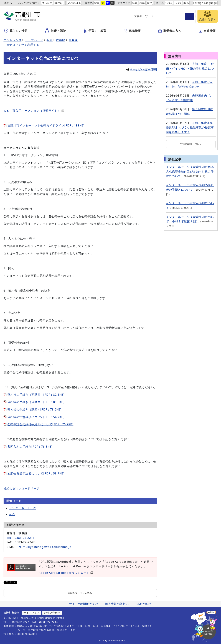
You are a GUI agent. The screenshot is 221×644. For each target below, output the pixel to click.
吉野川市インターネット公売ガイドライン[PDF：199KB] (46, 125)
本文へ (8, 3)
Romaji (59, 3)
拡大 (135, 3)
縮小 (150, 3)
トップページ (34, 40)
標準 (97, 3)
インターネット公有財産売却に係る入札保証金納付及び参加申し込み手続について (190, 171)
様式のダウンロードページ (22, 488)
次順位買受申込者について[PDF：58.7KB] (36, 473)
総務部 (61, 40)
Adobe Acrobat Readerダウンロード (66, 573)
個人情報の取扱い (117, 604)
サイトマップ (31, 613)
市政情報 (207, 31)
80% (186, 3)
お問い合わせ (52, 613)
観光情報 (132, 31)
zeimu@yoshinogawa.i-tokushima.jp (45, 547)
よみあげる (74, 3)
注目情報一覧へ (191, 144)
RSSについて (143, 604)
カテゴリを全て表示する (23, 45)
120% (169, 3)
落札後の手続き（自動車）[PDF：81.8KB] (36, 402)
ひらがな (47, 3)
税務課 (73, 40)
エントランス (13, 40)
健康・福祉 (55, 31)
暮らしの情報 (16, 31)
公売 (12, 514)
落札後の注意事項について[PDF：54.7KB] (36, 417)
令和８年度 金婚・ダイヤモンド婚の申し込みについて (190, 68)
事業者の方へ (170, 31)
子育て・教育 (95, 31)
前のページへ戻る (80, 593)
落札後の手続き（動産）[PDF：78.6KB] (35, 409)
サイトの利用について (84, 604)
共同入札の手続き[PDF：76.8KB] (30, 447)
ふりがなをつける (29, 3)
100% (178, 3)
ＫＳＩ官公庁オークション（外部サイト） (34, 111)
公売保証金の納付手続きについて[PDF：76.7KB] (40, 424)
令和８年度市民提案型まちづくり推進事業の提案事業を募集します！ (190, 127)
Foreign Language (205, 3)
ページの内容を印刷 (142, 69)
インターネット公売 (23, 508)
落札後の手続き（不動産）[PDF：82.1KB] (36, 395)
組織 (50, 40)
